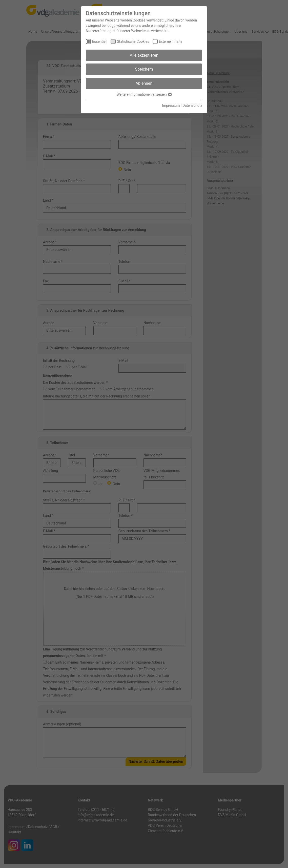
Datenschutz (192, 105)
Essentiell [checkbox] (100, 41)
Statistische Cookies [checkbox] (133, 41)
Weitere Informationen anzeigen (144, 94)
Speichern (144, 69)
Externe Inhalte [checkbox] (171, 41)
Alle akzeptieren (144, 55)
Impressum (171, 105)
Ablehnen (144, 83)
